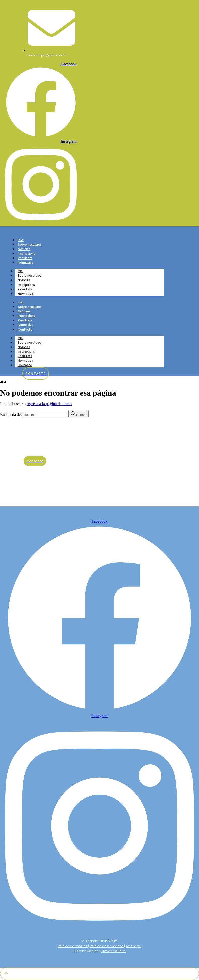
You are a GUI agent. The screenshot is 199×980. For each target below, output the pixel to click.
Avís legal (134, 946)
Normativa (26, 263)
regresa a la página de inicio (49, 404)
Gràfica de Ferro (113, 951)
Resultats (25, 258)
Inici (21, 240)
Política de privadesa (107, 946)
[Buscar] (79, 414)
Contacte (25, 330)
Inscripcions (27, 254)
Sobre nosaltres (30, 245)
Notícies (24, 249)
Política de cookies (73, 946)
